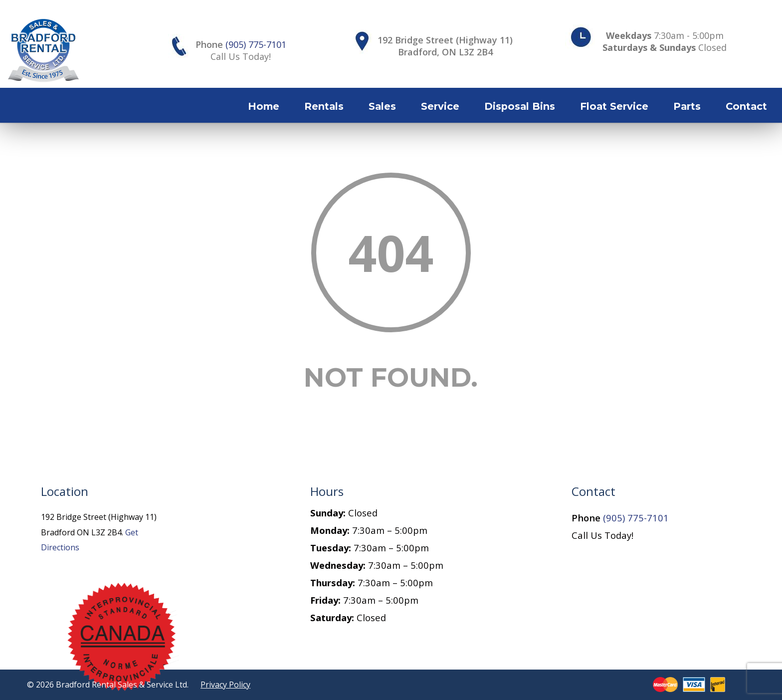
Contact (746, 106)
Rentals (324, 106)
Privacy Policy (225, 685)
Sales (382, 106)
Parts (687, 106)
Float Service (614, 106)
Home (264, 106)
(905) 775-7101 (256, 44)
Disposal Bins (520, 106)
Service (440, 106)
